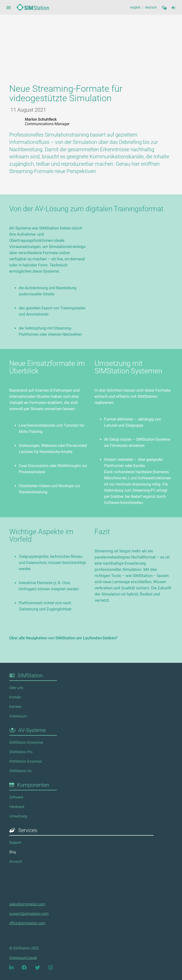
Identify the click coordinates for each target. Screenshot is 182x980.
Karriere (15, 707)
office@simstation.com (27, 923)
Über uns (16, 688)
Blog (13, 852)
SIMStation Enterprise (26, 742)
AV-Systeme (32, 730)
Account (16, 861)
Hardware (17, 807)
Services (28, 830)
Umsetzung (18, 816)
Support (15, 843)
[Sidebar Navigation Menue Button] (9, 8)
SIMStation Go (20, 771)
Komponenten (33, 785)
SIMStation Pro (21, 752)
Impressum (18, 716)
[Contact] (164, 8)
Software (16, 797)
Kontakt (15, 697)
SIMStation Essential (25, 761)
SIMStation (30, 675)
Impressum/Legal (23, 958)
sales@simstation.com (27, 904)
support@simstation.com (29, 914)
